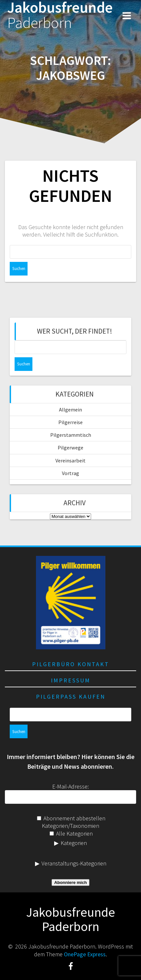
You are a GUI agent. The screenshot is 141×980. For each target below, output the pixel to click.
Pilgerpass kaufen (71, 697)
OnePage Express (85, 954)
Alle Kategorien (71, 833)
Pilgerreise (70, 422)
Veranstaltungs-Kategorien (74, 863)
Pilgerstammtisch (71, 435)
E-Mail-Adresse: (70, 786)
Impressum (71, 680)
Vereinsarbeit (70, 460)
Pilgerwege (70, 447)
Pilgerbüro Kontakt (71, 664)
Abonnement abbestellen (71, 818)
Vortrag (70, 473)
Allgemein (70, 410)
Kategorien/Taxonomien (70, 826)
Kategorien (74, 843)
